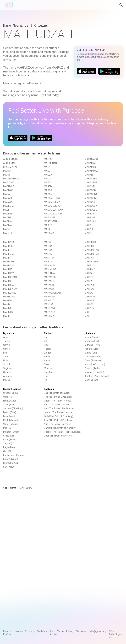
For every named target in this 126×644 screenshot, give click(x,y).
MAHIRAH (49, 250)
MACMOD (8, 190)
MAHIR (7, 316)
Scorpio (7, 364)
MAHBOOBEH (92, 198)
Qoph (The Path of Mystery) (58, 436)
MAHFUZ (8, 281)
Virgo (6, 357)
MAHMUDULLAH (52, 293)
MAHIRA (48, 246)
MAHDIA (89, 229)
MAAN (7, 175)
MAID (87, 316)
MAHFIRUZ (9, 262)
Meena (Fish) (91, 380)
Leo (5, 353)
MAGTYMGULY (52, 221)
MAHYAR (89, 301)
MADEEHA (9, 206)
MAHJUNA (49, 273)
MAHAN (89, 175)
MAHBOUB (90, 202)
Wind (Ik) (8, 397)
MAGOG (48, 190)
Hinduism (90, 333)
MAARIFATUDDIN (12, 179)
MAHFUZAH (9, 285)
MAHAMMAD (91, 171)
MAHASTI (90, 186)
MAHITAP (49, 258)
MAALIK (7, 171)
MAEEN (48, 159)
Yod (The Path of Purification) (59, 408)
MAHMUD (49, 285)
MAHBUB (89, 214)
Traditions (42, 631)
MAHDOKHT (9, 246)
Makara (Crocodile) (94, 372)
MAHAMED (90, 167)
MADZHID (8, 233)
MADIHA (8, 221)
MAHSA (89, 273)
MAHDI (88, 225)
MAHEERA (9, 254)
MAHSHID (90, 277)
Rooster (48, 372)
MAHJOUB (49, 266)
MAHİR (48, 242)
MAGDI (47, 179)
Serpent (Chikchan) (13, 408)
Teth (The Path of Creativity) (59, 416)
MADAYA (8, 202)
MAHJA (48, 262)
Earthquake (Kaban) (13, 455)
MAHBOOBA (91, 194)
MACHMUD (9, 186)
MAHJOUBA (50, 269)
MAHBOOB (90, 190)
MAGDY (48, 183)
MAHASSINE (91, 183)
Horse (47, 360)
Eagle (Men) (9, 447)
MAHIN (7, 304)
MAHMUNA (50, 297)
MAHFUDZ (8, 273)
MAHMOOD (50, 277)
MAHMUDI (49, 289)
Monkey (48, 368)
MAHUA (89, 293)
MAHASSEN (91, 179)
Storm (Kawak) (11, 463)
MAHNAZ (49, 304)
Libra (6, 360)
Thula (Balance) (93, 360)
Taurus (7, 341)
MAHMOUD (50, 281)
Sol (5, 488)
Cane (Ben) (9, 440)
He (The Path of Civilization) (58, 397)
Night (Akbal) (10, 401)
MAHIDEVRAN (10, 289)
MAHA (47, 229)
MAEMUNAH (50, 163)
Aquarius (8, 376)
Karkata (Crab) (92, 349)
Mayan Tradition (12, 389)
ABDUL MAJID (10, 159)
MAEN (47, 167)
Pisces (7, 380)
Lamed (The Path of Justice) (59, 412)
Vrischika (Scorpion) (95, 364)
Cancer (7, 349)
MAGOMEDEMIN (52, 202)
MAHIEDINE (9, 297)
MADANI (8, 198)
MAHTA (89, 281)
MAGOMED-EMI (52, 198)
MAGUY (48, 225)
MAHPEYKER (91, 262)
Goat (46, 364)
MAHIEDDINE (10, 293)
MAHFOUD (9, 266)
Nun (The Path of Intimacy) (58, 424)
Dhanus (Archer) (93, 368)
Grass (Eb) (8, 436)
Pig (46, 380)
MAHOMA (49, 316)
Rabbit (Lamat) (11, 420)
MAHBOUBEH (91, 210)
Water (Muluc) (10, 424)
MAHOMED (90, 242)
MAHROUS (90, 269)
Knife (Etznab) (11, 459)
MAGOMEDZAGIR (53, 214)
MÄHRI (88, 266)
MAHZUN (89, 308)
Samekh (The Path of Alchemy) (60, 428)
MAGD (47, 171)
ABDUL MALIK (10, 163)
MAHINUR (8, 312)
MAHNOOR (50, 308)
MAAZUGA (9, 183)
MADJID (7, 229)
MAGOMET (50, 218)
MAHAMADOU (92, 159)
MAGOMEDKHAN (53, 206)
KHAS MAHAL (10, 167)
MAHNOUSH (50, 312)
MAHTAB (89, 285)
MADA (7, 194)
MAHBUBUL (91, 221)
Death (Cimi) (10, 412)
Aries (6, 337)
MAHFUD (8, 269)
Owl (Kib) (8, 451)
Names (19, 631)
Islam (28, 75)
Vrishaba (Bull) (92, 341)
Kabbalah (49, 389)
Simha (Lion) (91, 353)
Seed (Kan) (9, 405)
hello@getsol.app (98, 631)
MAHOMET (90, 246)
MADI (6, 210)
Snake (47, 357)
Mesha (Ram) (92, 337)
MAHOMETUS (92, 254)
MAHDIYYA (9, 242)
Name (13, 488)
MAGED (48, 186)
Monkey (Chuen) (12, 432)
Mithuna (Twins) (93, 345)
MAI (87, 312)
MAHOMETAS (92, 250)
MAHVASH (90, 297)
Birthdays (30, 631)
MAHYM (89, 304)
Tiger (47, 345)
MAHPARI (90, 258)
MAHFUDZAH (10, 277)
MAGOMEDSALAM (54, 210)
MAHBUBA (90, 218)
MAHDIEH (89, 233)
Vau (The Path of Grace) (56, 405)
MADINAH (8, 225)
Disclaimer (81, 631)
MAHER (7, 258)
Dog (46, 376)
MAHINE (7, 308)
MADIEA (7, 218)
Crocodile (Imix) (11, 393)
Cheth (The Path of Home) (58, 401)
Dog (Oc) (8, 428)
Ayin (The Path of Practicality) (59, 420)
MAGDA (48, 175)
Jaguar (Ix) (9, 443)
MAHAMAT (90, 163)
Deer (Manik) (10, 416)
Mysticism (9, 333)
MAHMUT (49, 301)
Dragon (48, 353)
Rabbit (47, 349)
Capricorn (8, 372)
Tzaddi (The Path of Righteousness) (63, 432)
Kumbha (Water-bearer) (97, 376)
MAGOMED (50, 194)
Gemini (7, 345)
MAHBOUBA (91, 206)
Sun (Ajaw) (9, 467)
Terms (61, 631)
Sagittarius (9, 368)
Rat (46, 337)
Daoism (48, 333)
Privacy (70, 631)
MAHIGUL (8, 301)
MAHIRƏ (48, 254)
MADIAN (8, 214)
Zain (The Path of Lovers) (57, 393)
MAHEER (8, 250)
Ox (45, 341)
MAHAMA (49, 233)
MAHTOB (89, 289)
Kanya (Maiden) (93, 357)
